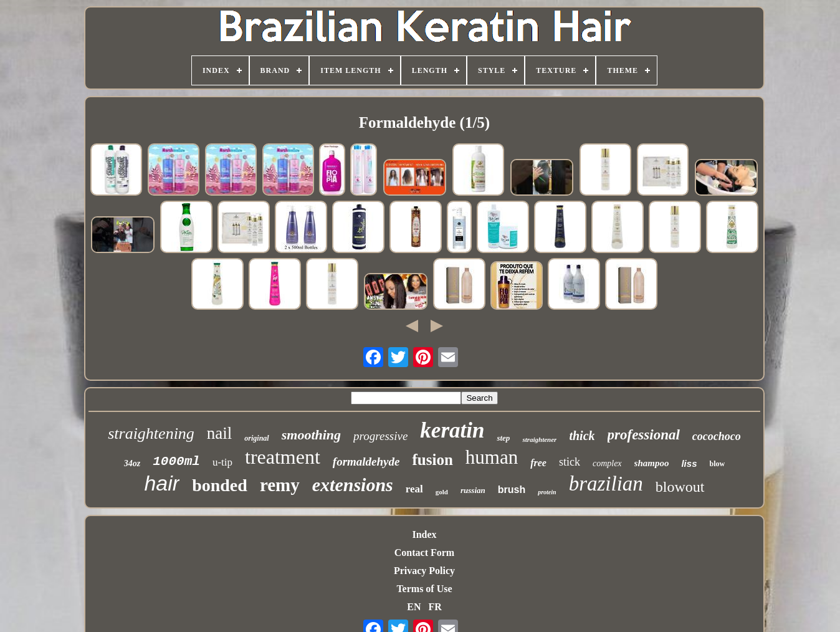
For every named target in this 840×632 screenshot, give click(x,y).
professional (644, 435)
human (492, 457)
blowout (680, 487)
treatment (283, 457)
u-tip (222, 462)
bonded (220, 485)
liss (689, 463)
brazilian (606, 484)
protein (547, 492)
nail (220, 433)
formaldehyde (366, 462)
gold (442, 492)
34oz (132, 463)
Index (424, 534)
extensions (353, 485)
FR (435, 607)
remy (280, 485)
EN (414, 607)
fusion (432, 460)
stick (570, 462)
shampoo (652, 463)
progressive (380, 436)
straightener (539, 439)
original (256, 438)
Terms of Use (424, 589)
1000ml (176, 462)
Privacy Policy (424, 571)
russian (473, 490)
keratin (452, 430)
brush (512, 490)
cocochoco (717, 436)
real (414, 489)
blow (717, 464)
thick (582, 436)
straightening (151, 433)
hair (162, 483)
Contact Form (424, 553)
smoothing (311, 435)
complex (607, 463)
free (538, 463)
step (503, 438)
